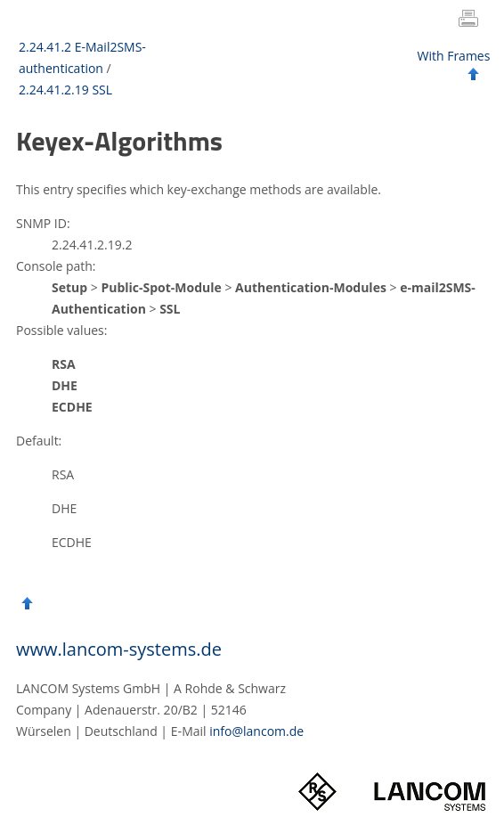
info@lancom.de (256, 731)
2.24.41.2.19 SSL (65, 90)
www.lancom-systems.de (119, 649)
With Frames (454, 56)
